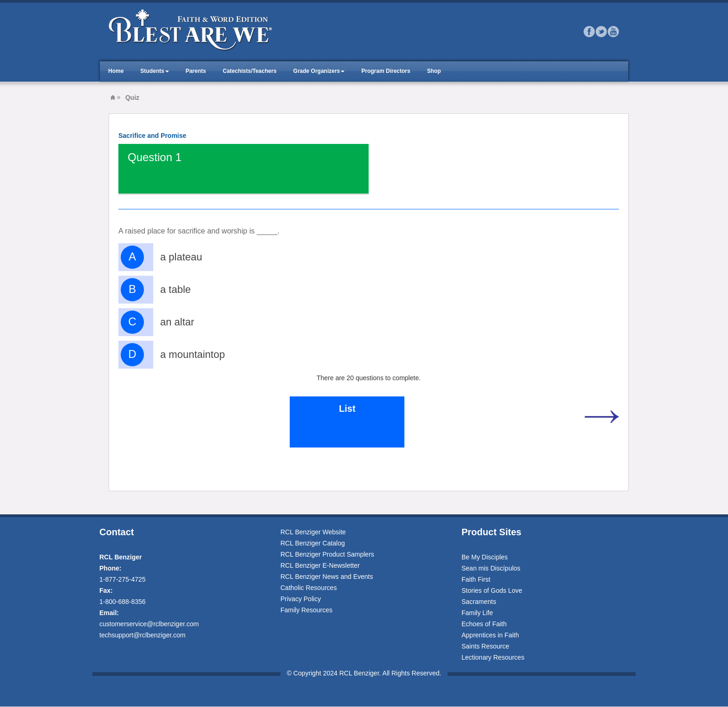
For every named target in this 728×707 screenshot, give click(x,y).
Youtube (613, 32)
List (347, 409)
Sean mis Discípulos (491, 568)
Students (152, 71)
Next (601, 416)
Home (116, 71)
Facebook (589, 32)
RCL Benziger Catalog (313, 543)
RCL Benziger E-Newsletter (320, 565)
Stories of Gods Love (492, 590)
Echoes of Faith (484, 624)
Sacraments (479, 602)
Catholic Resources (309, 588)
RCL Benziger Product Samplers (327, 554)
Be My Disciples (485, 557)
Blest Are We (113, 97)
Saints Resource (485, 646)
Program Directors (386, 71)
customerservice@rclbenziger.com (149, 624)
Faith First (476, 579)
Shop (434, 71)
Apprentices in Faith (490, 635)
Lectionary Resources (493, 657)
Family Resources (306, 610)
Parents (196, 71)
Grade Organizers (317, 71)
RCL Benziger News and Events (327, 577)
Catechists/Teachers (250, 71)
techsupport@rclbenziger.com (142, 635)
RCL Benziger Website (313, 532)
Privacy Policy (301, 599)
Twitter (601, 32)
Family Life (477, 613)
